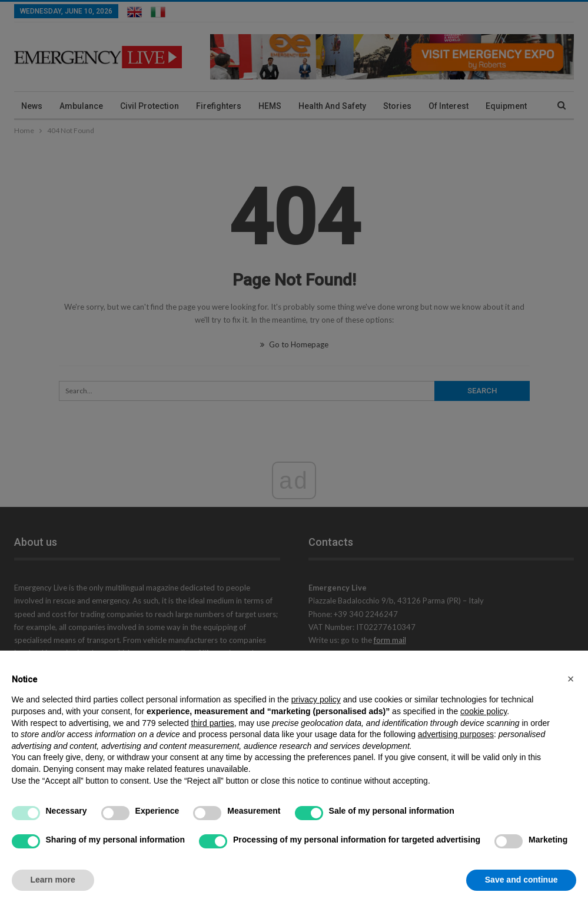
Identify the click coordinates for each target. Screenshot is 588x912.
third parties (213, 723)
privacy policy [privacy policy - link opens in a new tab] (316, 699)
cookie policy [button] (484, 711)
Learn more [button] (53, 880)
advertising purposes (456, 734)
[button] (571, 679)
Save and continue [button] (521, 880)
